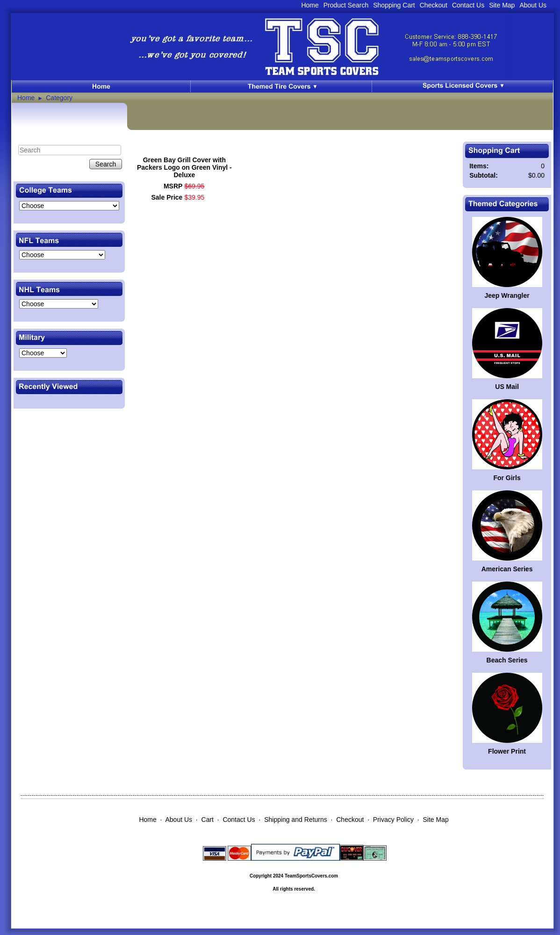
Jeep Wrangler (507, 295)
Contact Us (468, 5)
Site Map (502, 5)
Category (59, 98)
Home (310, 5)
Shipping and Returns (296, 820)
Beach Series (507, 660)
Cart (208, 820)
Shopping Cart (394, 5)
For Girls (507, 478)
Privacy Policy (393, 820)
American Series (507, 569)
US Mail (507, 387)
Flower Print (507, 751)
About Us (533, 5)
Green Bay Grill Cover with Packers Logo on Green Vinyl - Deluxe (184, 167)
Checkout (434, 5)
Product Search (346, 5)
